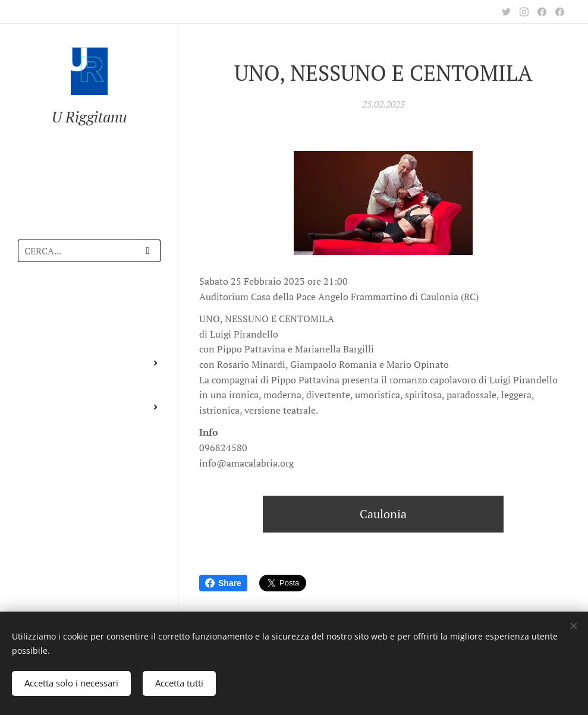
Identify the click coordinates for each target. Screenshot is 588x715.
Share (223, 583)
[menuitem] (89, 306)
